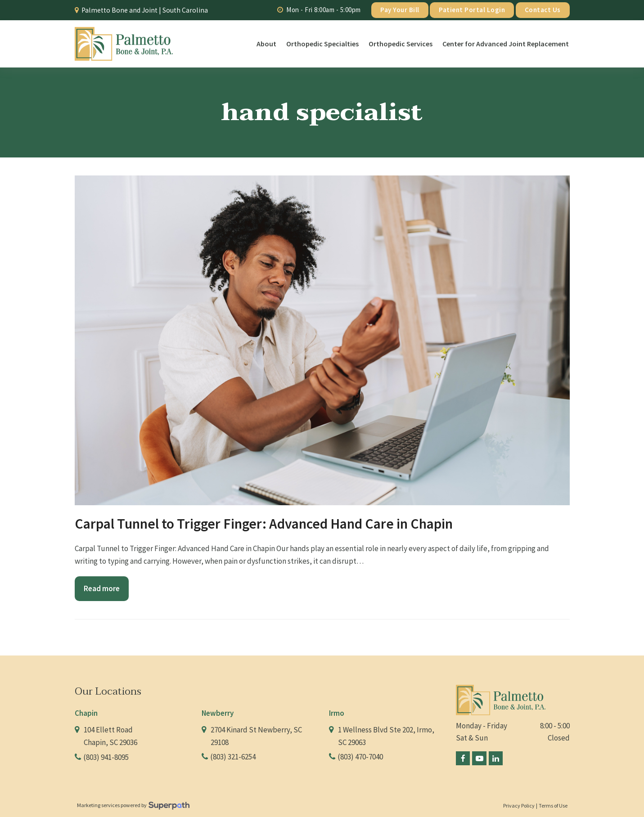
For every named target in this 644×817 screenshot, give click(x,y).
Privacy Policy (519, 806)
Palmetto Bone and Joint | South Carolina (145, 10)
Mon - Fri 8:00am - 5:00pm (324, 10)
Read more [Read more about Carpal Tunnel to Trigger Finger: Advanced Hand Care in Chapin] (102, 588)
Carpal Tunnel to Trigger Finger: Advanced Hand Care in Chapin (264, 524)
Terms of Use (553, 806)
